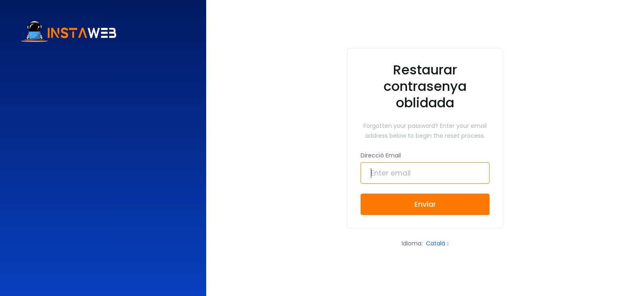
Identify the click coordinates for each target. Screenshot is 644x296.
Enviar (425, 204)
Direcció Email (381, 155)
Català (437, 243)
